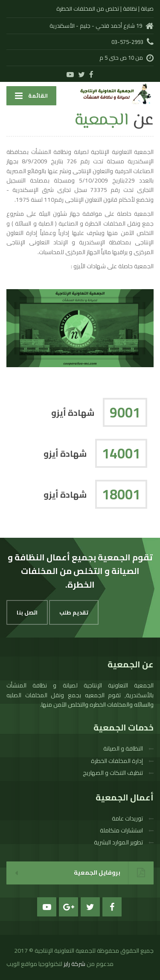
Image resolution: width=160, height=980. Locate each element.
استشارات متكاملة (121, 830)
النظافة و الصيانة (123, 748)
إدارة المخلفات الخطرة (117, 761)
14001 (121, 453)
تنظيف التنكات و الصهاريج (113, 773)
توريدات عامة (127, 818)
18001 (121, 494)
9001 (125, 412)
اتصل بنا (27, 612)
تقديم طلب (74, 612)
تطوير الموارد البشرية (118, 842)
